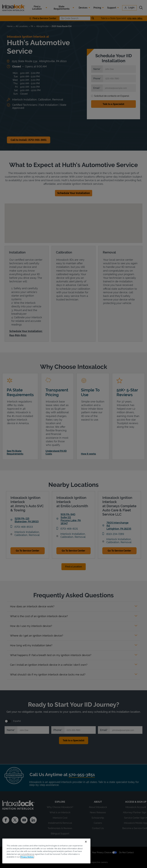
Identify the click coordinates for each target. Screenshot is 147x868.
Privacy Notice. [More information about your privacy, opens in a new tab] (27, 857)
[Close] (86, 842)
